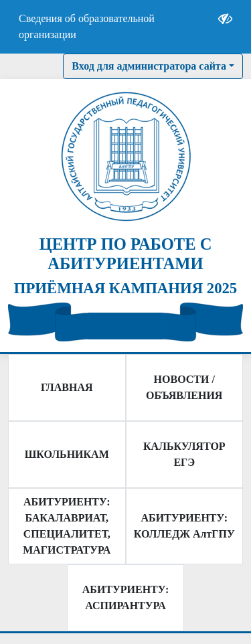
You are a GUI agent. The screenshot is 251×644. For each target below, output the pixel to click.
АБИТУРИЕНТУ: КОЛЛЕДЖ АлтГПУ (184, 526)
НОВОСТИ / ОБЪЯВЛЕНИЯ (184, 387)
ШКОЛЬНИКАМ (67, 454)
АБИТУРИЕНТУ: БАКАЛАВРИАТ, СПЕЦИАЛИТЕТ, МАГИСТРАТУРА (67, 526)
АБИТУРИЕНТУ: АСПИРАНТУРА (125, 597)
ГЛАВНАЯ (67, 387)
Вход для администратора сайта (149, 66)
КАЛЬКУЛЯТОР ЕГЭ (184, 454)
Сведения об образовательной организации (87, 26)
